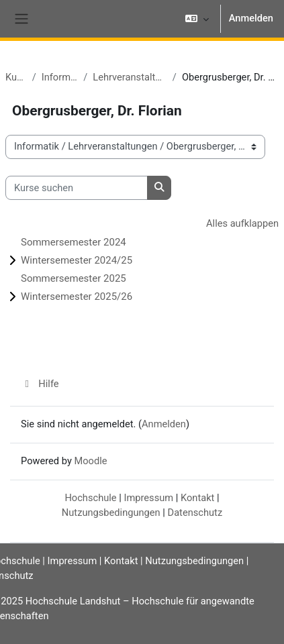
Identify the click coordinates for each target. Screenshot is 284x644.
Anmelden (251, 18)
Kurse (16, 77)
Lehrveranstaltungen (130, 77)
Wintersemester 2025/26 (77, 297)
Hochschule (90, 498)
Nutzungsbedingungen (111, 513)
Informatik (60, 77)
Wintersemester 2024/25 (77, 260)
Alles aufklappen (242, 223)
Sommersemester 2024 (74, 242)
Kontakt (197, 498)
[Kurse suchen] (77, 188)
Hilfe (40, 384)
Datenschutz (195, 513)
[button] (196, 19)
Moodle (90, 461)
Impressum (148, 498)
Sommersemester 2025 (74, 278)
